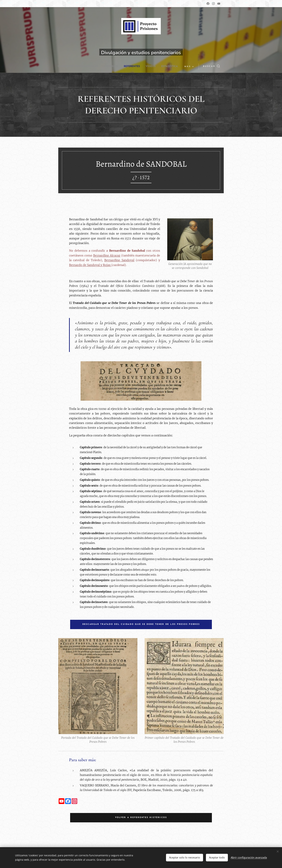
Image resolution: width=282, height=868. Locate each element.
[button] (209, 67)
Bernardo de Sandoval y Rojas (90, 265)
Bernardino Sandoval (119, 260)
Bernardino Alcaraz (107, 255)
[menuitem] (86, 67)
